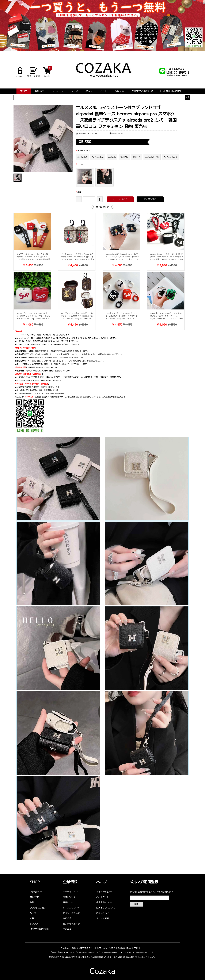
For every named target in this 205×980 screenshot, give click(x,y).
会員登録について (105, 902)
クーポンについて (71, 908)
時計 (32, 902)
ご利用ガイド (103, 897)
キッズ (89, 91)
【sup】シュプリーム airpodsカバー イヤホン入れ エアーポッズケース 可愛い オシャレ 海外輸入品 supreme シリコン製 (122, 316)
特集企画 (119, 91)
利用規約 (67, 919)
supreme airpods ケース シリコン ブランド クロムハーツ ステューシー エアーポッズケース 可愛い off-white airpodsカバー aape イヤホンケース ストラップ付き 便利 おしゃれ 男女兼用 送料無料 (167, 259)
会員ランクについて (106, 908)
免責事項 (67, 929)
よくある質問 (103, 919)
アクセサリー (36, 892)
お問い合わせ (117, 134)
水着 (32, 919)
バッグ (33, 913)
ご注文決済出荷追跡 (142, 91)
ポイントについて (71, 913)
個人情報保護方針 (71, 924)
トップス (34, 924)
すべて (24, 91)
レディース (58, 91)
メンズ (75, 91)
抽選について (69, 902)
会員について (69, 897)
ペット (104, 91)
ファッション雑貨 (38, 908)
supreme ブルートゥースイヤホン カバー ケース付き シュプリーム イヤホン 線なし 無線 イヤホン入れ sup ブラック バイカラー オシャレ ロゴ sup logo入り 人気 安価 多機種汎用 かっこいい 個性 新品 (33, 319)
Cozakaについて (71, 892)
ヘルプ (102, 882)
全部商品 (39, 91)
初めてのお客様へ (105, 892)
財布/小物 (34, 897)
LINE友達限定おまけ (171, 91)
